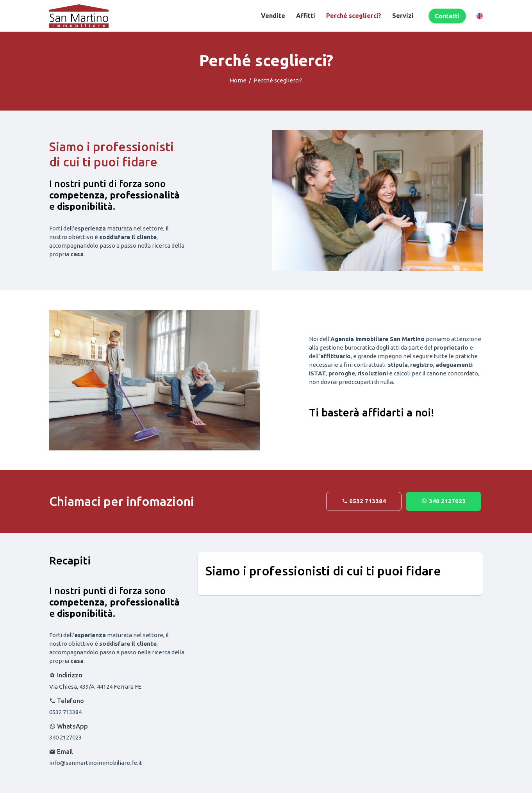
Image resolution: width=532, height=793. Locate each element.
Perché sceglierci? (354, 16)
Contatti (447, 16)
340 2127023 (444, 501)
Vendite (273, 16)
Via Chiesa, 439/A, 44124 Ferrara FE (95, 687)
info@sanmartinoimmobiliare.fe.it (96, 763)
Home (238, 80)
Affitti (306, 16)
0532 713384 (364, 501)
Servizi (403, 16)
